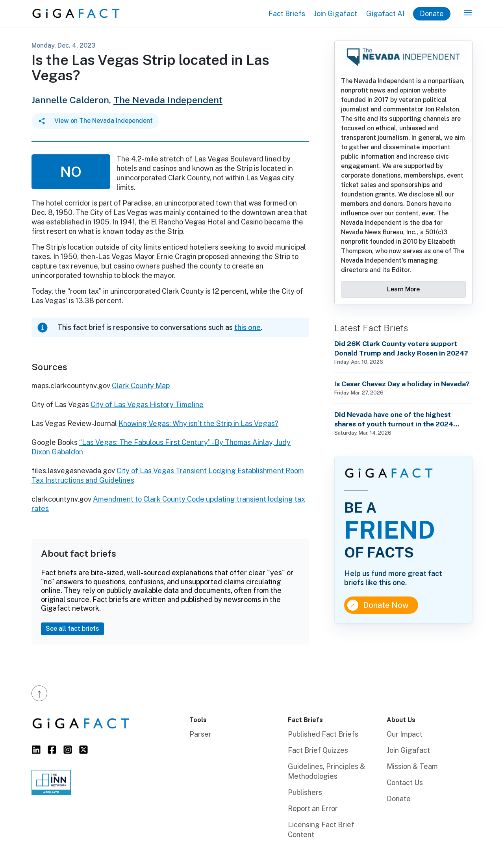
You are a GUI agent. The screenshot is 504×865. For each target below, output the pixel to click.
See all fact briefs (72, 629)
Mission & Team (412, 766)
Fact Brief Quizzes (318, 750)
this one (247, 327)
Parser (200, 734)
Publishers (305, 792)
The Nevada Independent (168, 100)
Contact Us (405, 783)
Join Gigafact (335, 14)
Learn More (403, 289)
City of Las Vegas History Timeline (147, 405)
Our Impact (405, 734)
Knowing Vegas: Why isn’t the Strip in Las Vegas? (198, 423)
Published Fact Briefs (323, 734)
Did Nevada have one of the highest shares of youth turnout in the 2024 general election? (394, 420)
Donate (432, 14)
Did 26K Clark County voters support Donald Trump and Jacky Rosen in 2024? (401, 348)
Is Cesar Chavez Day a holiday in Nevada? (402, 384)
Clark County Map (141, 386)
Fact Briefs (287, 14)
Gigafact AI (385, 14)
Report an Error (313, 809)
